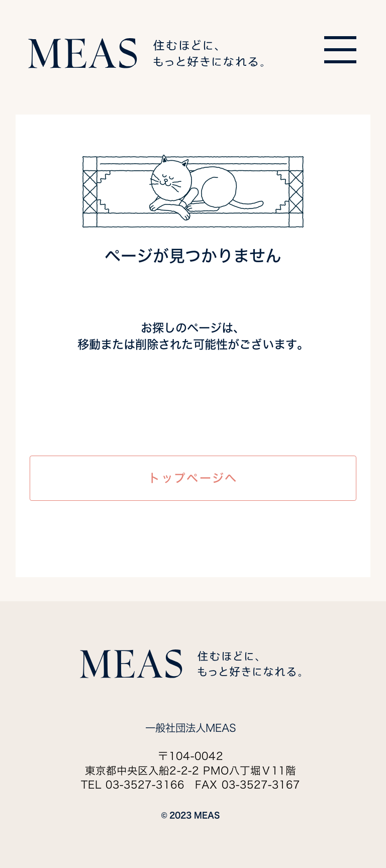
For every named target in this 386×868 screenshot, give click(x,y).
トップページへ (193, 478)
